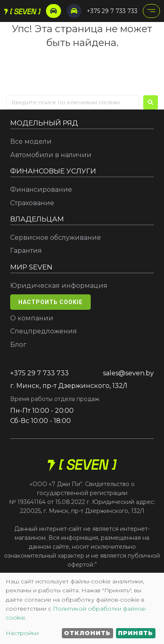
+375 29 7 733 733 (112, 11)
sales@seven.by (128, 373)
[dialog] (82, 608)
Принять (136, 633)
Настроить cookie (50, 302)
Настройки (22, 633)
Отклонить (87, 633)
